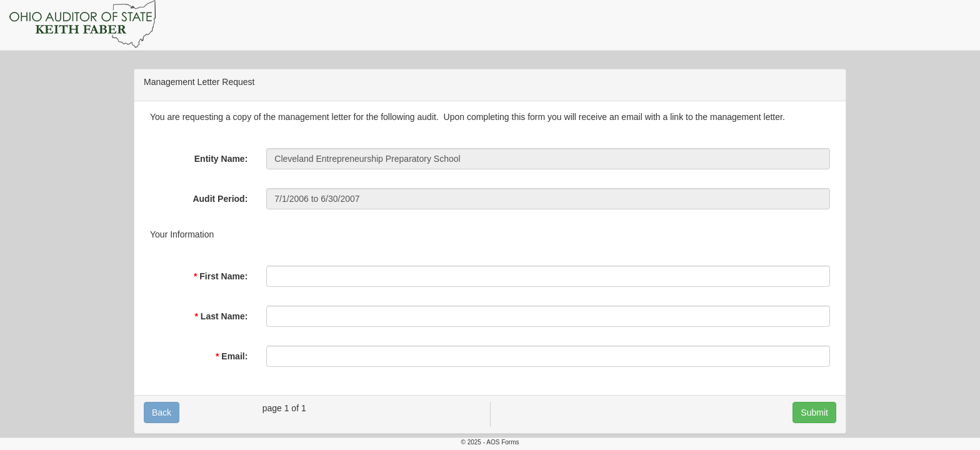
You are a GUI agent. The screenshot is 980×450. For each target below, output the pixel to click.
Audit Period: (220, 199)
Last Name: (224, 316)
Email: (234, 356)
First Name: (223, 276)
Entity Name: (221, 159)
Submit (814, 412)
